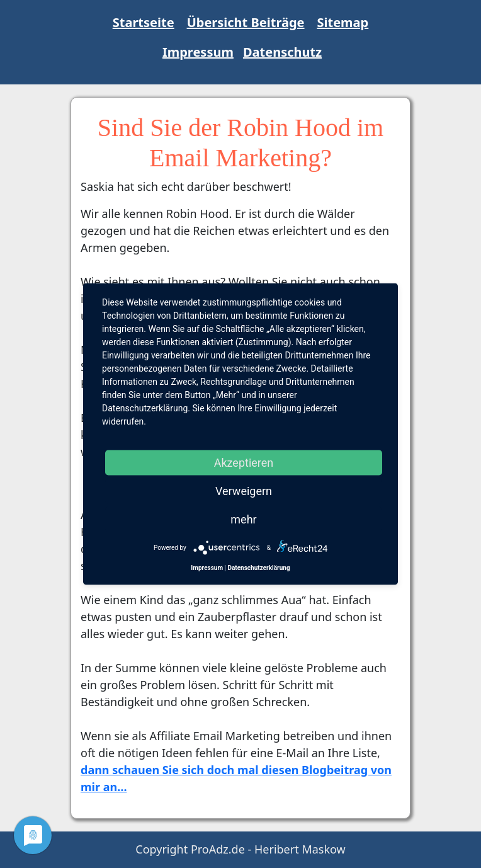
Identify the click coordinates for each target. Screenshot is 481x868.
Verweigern (244, 491)
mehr (243, 519)
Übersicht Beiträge (246, 22)
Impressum (198, 52)
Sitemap (343, 22)
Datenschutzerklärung (258, 568)
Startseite (144, 22)
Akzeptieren (244, 463)
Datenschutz (282, 52)
